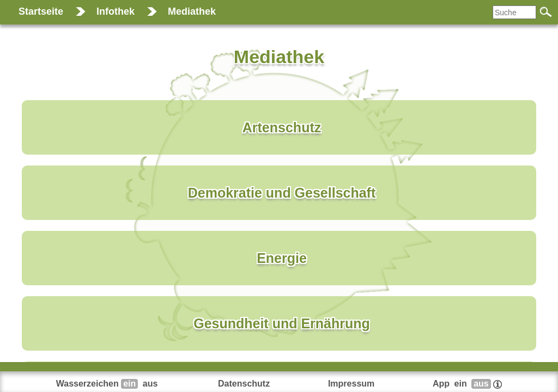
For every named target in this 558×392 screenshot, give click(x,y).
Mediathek (192, 11)
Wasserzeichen (108, 384)
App (467, 384)
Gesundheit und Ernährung (282, 323)
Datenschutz (244, 384)
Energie (282, 258)
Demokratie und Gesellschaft (282, 193)
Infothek (116, 11)
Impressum (351, 384)
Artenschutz (282, 127)
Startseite (41, 11)
